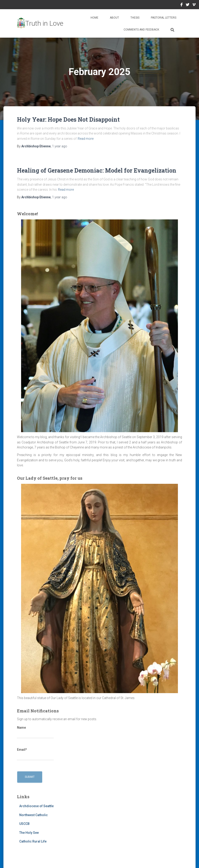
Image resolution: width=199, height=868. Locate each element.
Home (94, 18)
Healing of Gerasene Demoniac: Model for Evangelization (97, 170)
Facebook (182, 5)
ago (60, 146)
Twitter (188, 5)
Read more (86, 139)
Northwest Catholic (33, 815)
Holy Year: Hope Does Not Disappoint (68, 119)
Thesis (135, 18)
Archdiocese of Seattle (36, 806)
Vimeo (194, 5)
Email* (35, 754)
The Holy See (29, 833)
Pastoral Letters (164, 18)
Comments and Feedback (141, 30)
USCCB (24, 824)
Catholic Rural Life (33, 841)
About (114, 18)
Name (35, 732)
